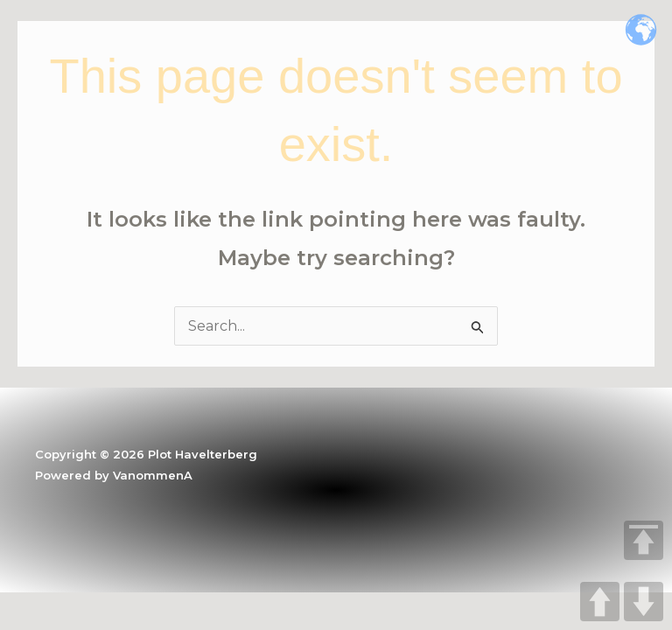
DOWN (644, 602)
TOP (644, 540)
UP (600, 602)
